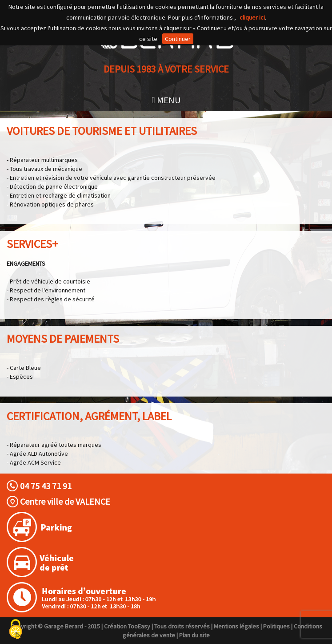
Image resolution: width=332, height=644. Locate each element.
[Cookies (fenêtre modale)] (16, 629)
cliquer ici (252, 17)
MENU (166, 100)
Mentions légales (236, 626)
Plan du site (194, 635)
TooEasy (139, 626)
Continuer (178, 39)
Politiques (276, 626)
